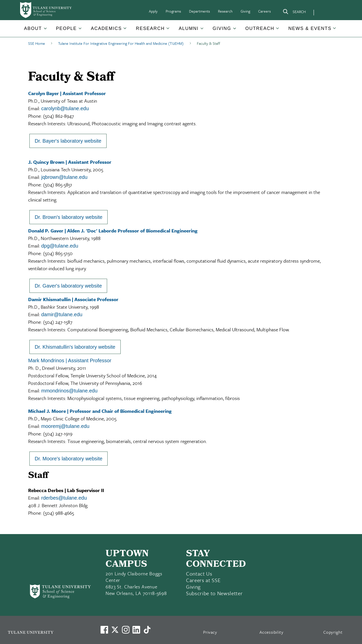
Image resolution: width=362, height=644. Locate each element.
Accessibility (271, 632)
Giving (245, 11)
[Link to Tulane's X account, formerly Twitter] (115, 630)
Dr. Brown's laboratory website (69, 217)
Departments (199, 11)
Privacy (210, 632)
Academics (106, 28)
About (33, 28)
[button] (33, 29)
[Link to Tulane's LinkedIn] (136, 630)
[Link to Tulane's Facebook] (126, 630)
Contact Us (199, 574)
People (66, 28)
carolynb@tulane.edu (65, 108)
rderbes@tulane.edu (64, 498)
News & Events (310, 28)
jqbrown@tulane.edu (64, 177)
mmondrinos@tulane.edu (69, 391)
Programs (173, 11)
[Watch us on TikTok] (147, 630)
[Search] (294, 13)
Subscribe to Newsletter (214, 593)
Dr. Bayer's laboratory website (68, 141)
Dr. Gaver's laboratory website (68, 286)
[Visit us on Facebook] (104, 630)
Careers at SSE (203, 580)
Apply (153, 11)
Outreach (260, 28)
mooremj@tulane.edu (65, 426)
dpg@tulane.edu (60, 246)
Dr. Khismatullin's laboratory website (75, 347)
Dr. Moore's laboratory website (69, 459)
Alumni (189, 28)
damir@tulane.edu (62, 314)
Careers (264, 11)
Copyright (333, 632)
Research (225, 11)
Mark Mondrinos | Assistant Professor (70, 360)
